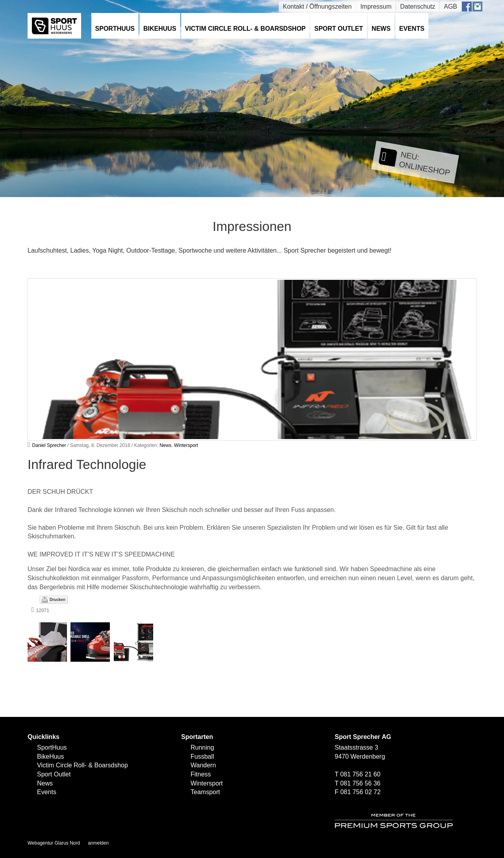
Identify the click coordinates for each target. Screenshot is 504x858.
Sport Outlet (339, 29)
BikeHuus (160, 29)
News (381, 29)
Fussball (202, 757)
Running (202, 747)
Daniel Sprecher (49, 445)
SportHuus (115, 29)
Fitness (201, 774)
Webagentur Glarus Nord (54, 843)
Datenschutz (418, 7)
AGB (450, 7)
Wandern (203, 765)
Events (412, 29)
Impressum (376, 7)
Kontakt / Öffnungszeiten (317, 7)
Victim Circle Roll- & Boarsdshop (246, 29)
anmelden (98, 843)
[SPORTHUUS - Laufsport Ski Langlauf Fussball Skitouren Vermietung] (54, 25)
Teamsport (205, 792)
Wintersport (186, 445)
